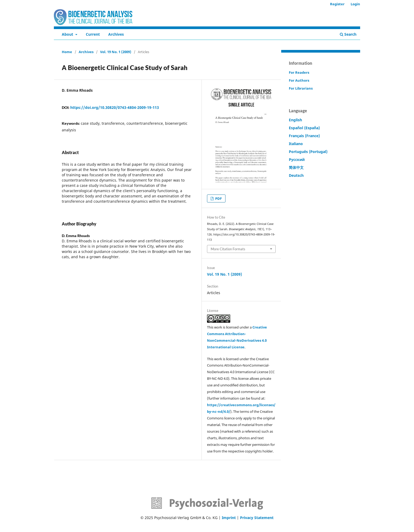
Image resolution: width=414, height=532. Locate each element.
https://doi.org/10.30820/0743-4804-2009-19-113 (115, 107)
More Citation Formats (228, 249)
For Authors (299, 80)
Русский (297, 159)
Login (355, 4)
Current (93, 34)
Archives (116, 34)
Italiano (296, 144)
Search (348, 34)
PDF (218, 198)
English (295, 120)
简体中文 (296, 167)
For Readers (299, 72)
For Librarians (301, 88)
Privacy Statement (257, 518)
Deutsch (296, 175)
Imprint (229, 518)
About (68, 34)
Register (337, 4)
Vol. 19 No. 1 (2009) (116, 52)
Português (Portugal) (308, 152)
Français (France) (304, 136)
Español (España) (304, 128)
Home (67, 52)
